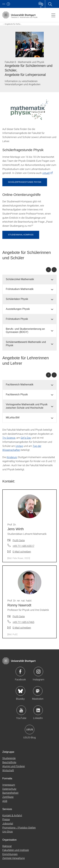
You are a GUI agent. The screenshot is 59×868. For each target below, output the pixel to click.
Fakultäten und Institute (16, 850)
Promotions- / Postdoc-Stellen (19, 827)
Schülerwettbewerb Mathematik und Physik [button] (26, 344)
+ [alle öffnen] (48, 270)
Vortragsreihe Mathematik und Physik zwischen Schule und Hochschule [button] (27, 406)
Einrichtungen (10, 854)
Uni (4, 4)
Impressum (9, 785)
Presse (6, 819)
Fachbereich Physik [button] (17, 394)
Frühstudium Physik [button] (17, 319)
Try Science (9, 438)
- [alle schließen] (54, 270)
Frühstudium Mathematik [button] (20, 289)
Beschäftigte (9, 762)
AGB (5, 801)
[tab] (29, 279)
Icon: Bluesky (20, 691)
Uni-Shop (8, 831)
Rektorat (7, 846)
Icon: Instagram (38, 672)
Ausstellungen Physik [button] (18, 309)
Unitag (19, 446)
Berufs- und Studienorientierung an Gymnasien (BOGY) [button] (25, 331)
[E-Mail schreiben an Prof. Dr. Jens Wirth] (19, 552)
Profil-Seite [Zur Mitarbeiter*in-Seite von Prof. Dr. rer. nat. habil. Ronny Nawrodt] (19, 616)
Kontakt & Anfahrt (12, 815)
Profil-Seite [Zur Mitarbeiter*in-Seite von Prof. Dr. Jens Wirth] (19, 540)
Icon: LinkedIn (38, 710)
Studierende (9, 758)
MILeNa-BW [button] (13, 418)
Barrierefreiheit (10, 793)
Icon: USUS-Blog (30, 730)
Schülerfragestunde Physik (25, 182)
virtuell (46, 173)
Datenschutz (9, 789)
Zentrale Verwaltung (14, 858)
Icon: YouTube (21, 710)
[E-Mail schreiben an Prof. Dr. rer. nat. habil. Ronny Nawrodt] (19, 628)
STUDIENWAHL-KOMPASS (21, 235)
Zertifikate (8, 797)
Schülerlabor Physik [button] (17, 299)
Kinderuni (12, 457)
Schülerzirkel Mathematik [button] (20, 279)
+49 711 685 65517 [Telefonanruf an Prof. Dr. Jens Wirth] (23, 546)
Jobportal (8, 823)
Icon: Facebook (20, 672)
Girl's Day (26, 438)
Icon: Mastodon (38, 691)
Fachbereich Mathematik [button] (20, 385)
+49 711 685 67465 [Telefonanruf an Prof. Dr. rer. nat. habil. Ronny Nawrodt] (23, 622)
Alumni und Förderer (14, 766)
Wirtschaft (8, 770)
